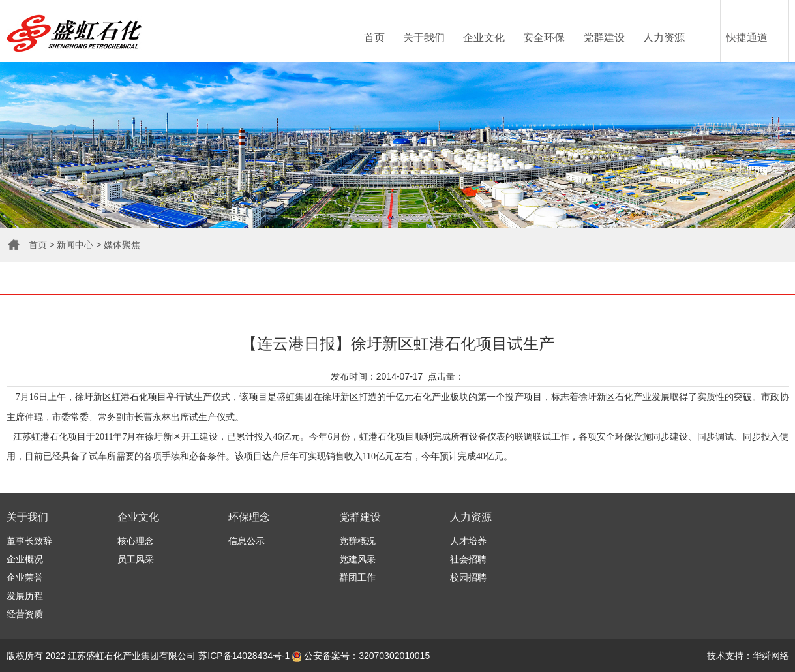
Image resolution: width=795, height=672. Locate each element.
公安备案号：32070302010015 (361, 656)
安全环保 (544, 38)
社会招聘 (468, 559)
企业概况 (25, 559)
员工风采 (136, 559)
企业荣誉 (25, 577)
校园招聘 (468, 577)
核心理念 (136, 541)
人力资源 (664, 38)
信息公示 (247, 541)
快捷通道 (747, 38)
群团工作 (357, 577)
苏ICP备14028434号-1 (244, 656)
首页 (374, 38)
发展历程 (25, 596)
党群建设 (604, 38)
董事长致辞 (29, 541)
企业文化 (484, 38)
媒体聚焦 (122, 245)
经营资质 (25, 614)
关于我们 (424, 38)
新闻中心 (75, 245)
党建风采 (357, 559)
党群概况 (357, 541)
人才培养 (468, 541)
